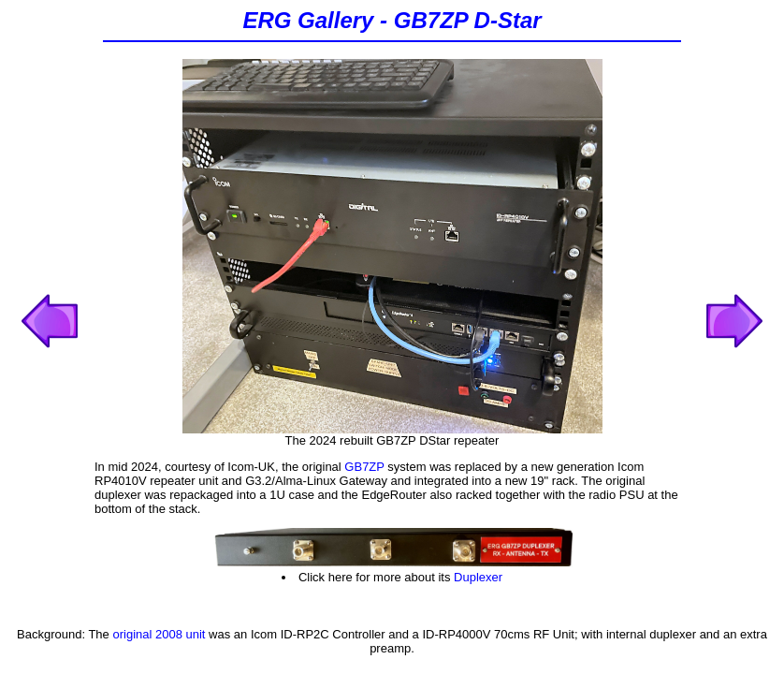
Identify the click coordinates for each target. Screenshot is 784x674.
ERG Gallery (308, 20)
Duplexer (478, 577)
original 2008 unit (159, 634)
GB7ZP (364, 467)
